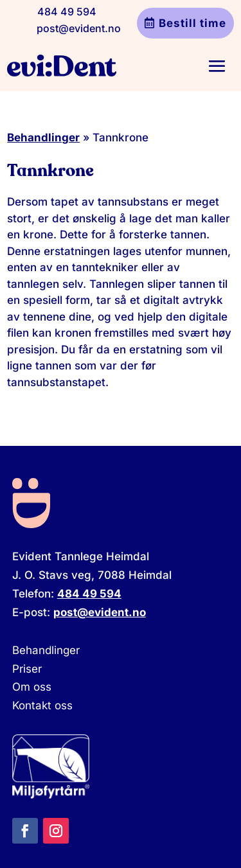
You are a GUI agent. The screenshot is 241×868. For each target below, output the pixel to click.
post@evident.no (79, 28)
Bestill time (192, 23)
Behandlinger (43, 137)
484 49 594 (67, 12)
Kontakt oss (42, 705)
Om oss (32, 687)
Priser (27, 669)
